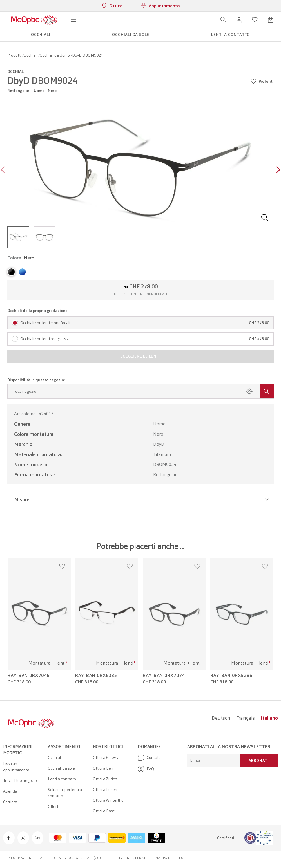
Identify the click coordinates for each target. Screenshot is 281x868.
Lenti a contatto (62, 779)
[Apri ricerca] (223, 20)
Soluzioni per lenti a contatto (65, 793)
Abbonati (259, 761)
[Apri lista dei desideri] (255, 20)
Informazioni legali (26, 858)
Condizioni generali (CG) (78, 858)
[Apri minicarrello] (271, 20)
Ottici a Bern (104, 768)
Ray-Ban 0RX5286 (231, 676)
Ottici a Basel (104, 811)
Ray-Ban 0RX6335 (96, 676)
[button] (239, 20)
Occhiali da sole (61, 768)
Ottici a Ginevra (106, 757)
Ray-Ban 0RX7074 (164, 676)
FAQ (146, 769)
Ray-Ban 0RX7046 (29, 676)
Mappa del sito (169, 858)
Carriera (10, 802)
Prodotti (15, 55)
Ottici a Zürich (105, 779)
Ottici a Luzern (106, 790)
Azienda (10, 791)
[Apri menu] (73, 20)
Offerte (54, 806)
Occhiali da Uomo (55, 55)
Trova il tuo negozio (20, 780)
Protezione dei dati (128, 858)
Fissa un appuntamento (16, 767)
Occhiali (31, 55)
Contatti (149, 758)
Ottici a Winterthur (109, 800)
